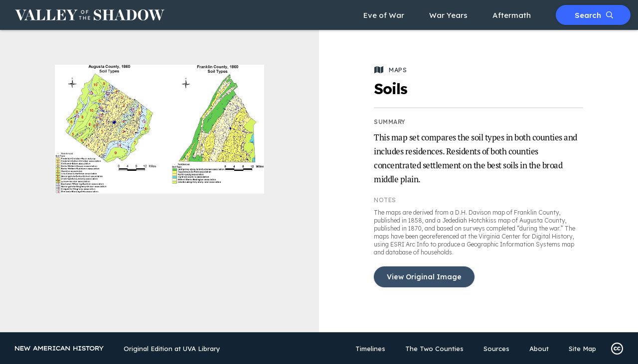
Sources (496, 349)
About (539, 349)
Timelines (370, 349)
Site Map (582, 349)
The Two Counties (434, 349)
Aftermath (512, 15)
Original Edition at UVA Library (172, 349)
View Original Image (424, 277)
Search (594, 15)
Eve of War (384, 15)
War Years (448, 15)
